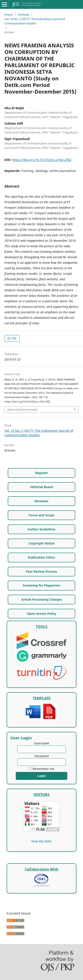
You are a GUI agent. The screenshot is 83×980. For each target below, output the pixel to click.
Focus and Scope (41, 515)
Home (9, 15)
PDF (14, 338)
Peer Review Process (41, 571)
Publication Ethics (41, 557)
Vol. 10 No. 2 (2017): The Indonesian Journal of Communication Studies (35, 21)
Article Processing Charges (42, 599)
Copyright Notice (42, 543)
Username (41, 743)
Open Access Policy (42, 614)
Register (41, 473)
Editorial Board (41, 487)
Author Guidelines (41, 529)
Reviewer (41, 501)
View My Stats (41, 841)
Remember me (43, 769)
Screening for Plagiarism (41, 585)
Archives (24, 15)
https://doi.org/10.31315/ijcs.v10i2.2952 (42, 160)
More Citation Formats (22, 410)
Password (42, 756)
